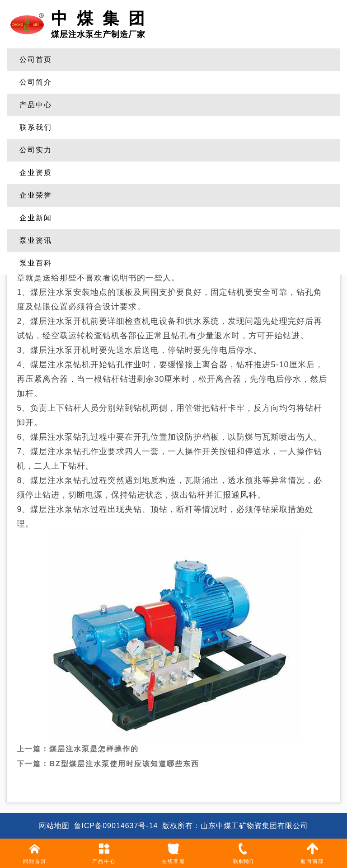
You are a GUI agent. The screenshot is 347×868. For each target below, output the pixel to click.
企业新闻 (36, 218)
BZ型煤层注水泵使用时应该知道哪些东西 (124, 757)
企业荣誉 (36, 195)
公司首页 (36, 59)
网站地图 (54, 826)
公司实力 (36, 150)
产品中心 (36, 105)
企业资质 (36, 173)
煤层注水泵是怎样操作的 (94, 742)
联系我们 (36, 127)
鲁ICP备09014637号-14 (116, 826)
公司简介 (36, 82)
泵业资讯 (36, 240)
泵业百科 (36, 263)
